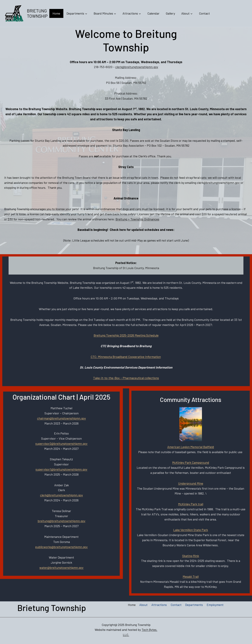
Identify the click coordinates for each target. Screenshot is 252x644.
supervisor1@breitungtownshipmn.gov (61, 469)
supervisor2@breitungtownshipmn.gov (61, 443)
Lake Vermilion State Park (191, 530)
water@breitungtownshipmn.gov (61, 568)
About (143, 605)
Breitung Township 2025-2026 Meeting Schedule (126, 335)
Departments (194, 605)
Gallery (170, 13)
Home (56, 13)
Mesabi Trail (191, 576)
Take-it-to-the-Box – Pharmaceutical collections (126, 378)
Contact (204, 13)
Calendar (153, 13)
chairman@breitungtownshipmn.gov (62, 418)
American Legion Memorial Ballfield (191, 447)
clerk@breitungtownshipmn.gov (137, 67)
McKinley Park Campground (191, 462)
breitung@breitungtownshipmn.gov (62, 521)
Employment (215, 605)
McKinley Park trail (191, 504)
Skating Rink (191, 556)
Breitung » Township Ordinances (137, 219)
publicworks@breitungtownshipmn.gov (61, 547)
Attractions (159, 605)
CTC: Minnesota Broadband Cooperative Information (126, 357)
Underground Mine (191, 483)
